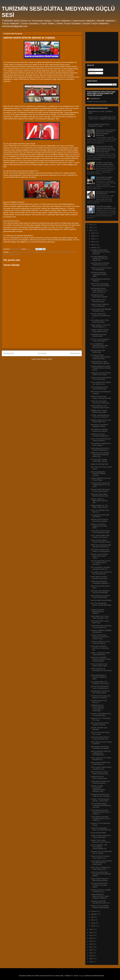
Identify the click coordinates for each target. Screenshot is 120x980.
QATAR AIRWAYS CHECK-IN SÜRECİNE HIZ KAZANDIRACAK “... (101, 753)
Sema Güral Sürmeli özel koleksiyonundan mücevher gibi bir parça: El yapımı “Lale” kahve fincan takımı (106, 149)
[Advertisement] (42, 332)
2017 (91, 935)
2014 (91, 230)
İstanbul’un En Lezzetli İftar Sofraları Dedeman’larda (100, 907)
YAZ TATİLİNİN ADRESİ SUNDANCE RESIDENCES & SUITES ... (101, 806)
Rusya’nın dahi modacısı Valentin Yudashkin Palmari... (101, 541)
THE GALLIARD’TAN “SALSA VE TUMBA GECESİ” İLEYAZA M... (101, 563)
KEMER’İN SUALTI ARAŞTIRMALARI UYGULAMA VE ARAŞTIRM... (98, 708)
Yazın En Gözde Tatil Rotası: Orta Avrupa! (100, 733)
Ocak (93, 233)
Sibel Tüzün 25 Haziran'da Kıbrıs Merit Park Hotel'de (100, 285)
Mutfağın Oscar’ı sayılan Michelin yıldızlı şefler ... (100, 411)
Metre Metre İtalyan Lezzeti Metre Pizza (100, 622)
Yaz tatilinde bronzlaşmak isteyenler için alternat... (99, 430)
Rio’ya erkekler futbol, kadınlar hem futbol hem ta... (101, 383)
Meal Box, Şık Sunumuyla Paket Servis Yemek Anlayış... (99, 556)
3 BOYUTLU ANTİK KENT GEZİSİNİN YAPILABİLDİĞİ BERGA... (101, 874)
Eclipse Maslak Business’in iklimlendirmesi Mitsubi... (100, 880)
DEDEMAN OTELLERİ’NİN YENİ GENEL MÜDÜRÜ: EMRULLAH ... (100, 455)
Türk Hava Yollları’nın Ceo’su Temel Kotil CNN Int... (100, 642)
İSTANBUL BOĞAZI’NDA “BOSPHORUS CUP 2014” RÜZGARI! (100, 252)
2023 (91, 953)
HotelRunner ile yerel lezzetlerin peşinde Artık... (100, 435)
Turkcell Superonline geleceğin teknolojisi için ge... (101, 310)
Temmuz (94, 911)
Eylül (93, 917)
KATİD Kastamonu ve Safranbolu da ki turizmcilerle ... (101, 670)
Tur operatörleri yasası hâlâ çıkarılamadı (100, 516)
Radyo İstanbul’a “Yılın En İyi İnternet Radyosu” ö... (100, 326)
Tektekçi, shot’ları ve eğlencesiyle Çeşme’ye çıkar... (99, 501)
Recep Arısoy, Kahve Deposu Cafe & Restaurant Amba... (100, 532)
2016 (91, 932)
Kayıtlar (92, 70)
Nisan (93, 242)
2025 (91, 959)
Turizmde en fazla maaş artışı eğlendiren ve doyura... (101, 697)
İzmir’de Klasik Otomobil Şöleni (101, 600)
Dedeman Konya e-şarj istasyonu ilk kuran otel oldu (101, 397)
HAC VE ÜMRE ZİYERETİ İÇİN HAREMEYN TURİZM (99, 125)
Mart (93, 239)
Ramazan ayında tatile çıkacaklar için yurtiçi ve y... (101, 902)
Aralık (93, 926)
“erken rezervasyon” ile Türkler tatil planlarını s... (101, 759)
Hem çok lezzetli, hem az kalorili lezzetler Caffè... (99, 665)
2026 (91, 962)
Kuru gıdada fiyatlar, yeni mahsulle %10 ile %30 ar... (100, 683)
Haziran (94, 248)
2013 (91, 228)
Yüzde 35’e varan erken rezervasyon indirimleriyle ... (101, 402)
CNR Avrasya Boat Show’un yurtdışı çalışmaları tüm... (100, 738)
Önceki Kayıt (75, 353)
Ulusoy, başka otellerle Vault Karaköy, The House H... (100, 536)
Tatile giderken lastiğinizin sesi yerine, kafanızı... (101, 444)
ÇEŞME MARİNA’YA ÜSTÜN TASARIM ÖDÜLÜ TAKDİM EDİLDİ (101, 368)
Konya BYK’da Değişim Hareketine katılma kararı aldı (106, 207)
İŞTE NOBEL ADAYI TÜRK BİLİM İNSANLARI (100, 321)
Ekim (93, 920)
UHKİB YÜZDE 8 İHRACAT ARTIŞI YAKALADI (100, 305)
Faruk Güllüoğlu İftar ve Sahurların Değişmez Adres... (99, 677)
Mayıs (93, 245)
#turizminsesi (14, 252)
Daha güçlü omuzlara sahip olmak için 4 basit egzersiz (100, 550)
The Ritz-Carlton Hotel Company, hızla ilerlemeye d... (100, 316)
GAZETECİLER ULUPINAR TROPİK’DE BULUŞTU (100, 264)
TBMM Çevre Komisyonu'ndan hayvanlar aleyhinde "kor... (101, 546)
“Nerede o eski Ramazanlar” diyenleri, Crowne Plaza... (100, 800)
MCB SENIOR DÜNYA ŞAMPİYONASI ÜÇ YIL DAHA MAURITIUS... (99, 290)
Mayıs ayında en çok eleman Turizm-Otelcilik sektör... (100, 597)
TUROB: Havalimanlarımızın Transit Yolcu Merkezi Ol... (100, 416)
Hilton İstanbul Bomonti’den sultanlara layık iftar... (100, 724)
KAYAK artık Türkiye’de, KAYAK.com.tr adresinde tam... (100, 648)
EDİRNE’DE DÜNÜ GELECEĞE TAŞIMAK (99, 296)
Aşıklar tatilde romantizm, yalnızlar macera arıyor (99, 578)
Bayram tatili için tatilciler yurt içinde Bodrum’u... (100, 763)
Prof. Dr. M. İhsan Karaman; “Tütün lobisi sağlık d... (100, 340)
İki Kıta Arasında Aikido (98, 833)
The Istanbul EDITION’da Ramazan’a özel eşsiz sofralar (99, 885)
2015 (91, 929)
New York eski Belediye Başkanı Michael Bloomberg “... (101, 605)
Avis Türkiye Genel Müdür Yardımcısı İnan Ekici (44, 252)
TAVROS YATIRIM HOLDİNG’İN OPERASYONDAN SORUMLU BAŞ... (98, 789)
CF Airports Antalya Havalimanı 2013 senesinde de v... (101, 627)
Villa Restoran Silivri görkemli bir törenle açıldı (106, 193)
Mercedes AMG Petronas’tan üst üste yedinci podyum (100, 490)
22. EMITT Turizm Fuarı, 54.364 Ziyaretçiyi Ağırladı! (105, 164)
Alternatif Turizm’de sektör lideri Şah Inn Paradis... (101, 852)
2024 (91, 956)
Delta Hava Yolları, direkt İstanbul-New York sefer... (100, 495)
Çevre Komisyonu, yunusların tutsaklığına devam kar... (101, 568)
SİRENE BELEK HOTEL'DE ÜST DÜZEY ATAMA (100, 692)
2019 (91, 941)
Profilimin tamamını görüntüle (97, 101)
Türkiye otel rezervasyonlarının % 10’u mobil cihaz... (101, 378)
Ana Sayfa (42, 353)
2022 (91, 950)
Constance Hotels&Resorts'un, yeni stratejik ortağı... (101, 714)
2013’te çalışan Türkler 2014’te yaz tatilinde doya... (101, 768)
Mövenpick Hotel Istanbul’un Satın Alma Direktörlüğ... (100, 592)
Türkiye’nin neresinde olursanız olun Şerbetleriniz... (101, 269)
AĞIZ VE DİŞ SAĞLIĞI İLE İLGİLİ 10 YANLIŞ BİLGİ (100, 687)
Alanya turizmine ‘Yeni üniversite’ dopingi (98, 301)
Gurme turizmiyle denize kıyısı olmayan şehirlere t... (101, 440)
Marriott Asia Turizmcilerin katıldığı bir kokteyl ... (99, 426)
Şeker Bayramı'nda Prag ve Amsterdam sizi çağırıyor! (100, 747)
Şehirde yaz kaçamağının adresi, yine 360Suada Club (101, 829)
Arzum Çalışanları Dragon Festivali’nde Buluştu (99, 388)
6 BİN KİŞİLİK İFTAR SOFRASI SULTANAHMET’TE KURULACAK (101, 863)
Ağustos (94, 914)
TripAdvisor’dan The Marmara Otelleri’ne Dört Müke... (101, 374)
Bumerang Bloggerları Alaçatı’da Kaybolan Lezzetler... (98, 474)
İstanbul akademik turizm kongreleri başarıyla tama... (101, 407)
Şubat (93, 236)
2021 (91, 947)
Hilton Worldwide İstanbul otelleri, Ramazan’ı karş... (100, 773)
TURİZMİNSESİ (94, 99)
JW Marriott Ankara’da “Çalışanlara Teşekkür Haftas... (99, 274)
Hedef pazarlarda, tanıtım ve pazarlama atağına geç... (100, 449)
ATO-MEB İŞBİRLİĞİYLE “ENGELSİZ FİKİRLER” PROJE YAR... (99, 258)
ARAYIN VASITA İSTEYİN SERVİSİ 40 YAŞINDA (99, 520)
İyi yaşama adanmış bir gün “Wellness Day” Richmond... (101, 795)
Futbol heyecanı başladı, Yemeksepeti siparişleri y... (100, 582)
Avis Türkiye (23, 252)
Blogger (82, 976)
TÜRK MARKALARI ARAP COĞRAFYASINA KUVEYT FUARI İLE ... (101, 812)
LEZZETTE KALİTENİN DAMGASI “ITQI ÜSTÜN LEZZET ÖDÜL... (100, 637)
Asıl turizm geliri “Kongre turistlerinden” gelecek (99, 460)
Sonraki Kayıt (9, 353)
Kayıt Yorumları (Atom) (45, 359)
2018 (91, 938)
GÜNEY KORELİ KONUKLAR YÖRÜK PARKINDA (101, 836)
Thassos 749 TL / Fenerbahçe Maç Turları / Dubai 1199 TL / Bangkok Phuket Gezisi (102, 118)
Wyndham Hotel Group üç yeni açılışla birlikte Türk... (101, 421)
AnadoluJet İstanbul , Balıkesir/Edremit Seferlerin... (98, 612)
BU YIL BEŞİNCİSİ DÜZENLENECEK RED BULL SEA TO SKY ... (99, 346)
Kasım (93, 923)
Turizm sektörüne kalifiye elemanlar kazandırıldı (104, 178)
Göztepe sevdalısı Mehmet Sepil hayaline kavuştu (100, 331)
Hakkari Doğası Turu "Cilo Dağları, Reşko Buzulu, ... (100, 506)
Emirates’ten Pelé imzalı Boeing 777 (99, 701)
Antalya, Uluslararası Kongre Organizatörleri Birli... (100, 654)
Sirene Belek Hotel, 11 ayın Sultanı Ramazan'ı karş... (100, 617)
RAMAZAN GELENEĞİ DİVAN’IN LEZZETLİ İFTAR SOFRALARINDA (101, 659)
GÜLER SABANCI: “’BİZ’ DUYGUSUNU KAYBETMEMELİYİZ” (99, 847)
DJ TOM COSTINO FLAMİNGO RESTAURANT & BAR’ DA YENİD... (101, 357)
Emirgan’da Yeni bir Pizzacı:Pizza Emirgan (99, 777)
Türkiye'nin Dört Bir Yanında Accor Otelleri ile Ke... (100, 857)
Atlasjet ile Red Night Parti (99, 464)
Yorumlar (92, 73)
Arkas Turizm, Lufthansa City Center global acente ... (100, 868)
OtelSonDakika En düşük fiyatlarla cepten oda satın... (101, 363)
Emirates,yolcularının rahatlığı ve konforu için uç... (101, 891)
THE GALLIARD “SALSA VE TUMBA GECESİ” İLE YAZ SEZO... (100, 485)
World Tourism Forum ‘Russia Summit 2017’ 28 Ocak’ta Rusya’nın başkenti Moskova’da (106, 133)
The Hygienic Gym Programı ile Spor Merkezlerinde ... (101, 573)
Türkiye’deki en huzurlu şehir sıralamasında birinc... (100, 782)
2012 (91, 225)
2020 (91, 944)
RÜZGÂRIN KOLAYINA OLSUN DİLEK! (99, 335)
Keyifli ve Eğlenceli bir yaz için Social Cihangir (101, 479)
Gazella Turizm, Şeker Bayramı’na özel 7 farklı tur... (101, 841)
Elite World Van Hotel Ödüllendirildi (98, 351)
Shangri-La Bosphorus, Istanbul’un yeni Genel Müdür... (99, 526)
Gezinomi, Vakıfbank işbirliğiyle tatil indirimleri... (101, 631)
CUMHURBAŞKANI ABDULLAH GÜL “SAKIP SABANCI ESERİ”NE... (100, 896)
